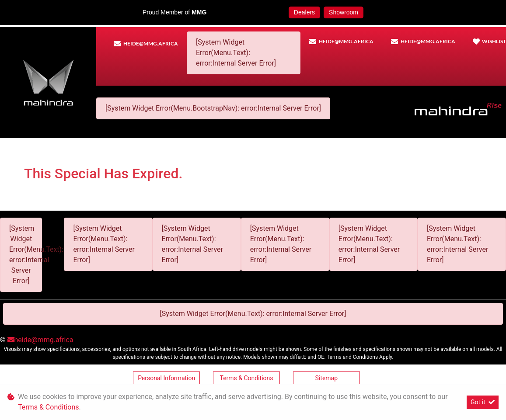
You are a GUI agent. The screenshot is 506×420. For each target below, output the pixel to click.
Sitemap (326, 378)
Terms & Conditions (246, 378)
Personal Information (166, 378)
